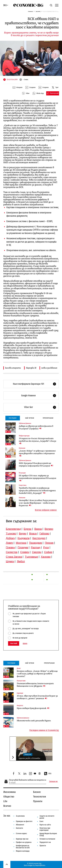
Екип (41, 821)
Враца (33, 533)
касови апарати (13, 368)
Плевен (10, 547)
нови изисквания (49, 368)
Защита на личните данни (47, 817)
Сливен (25, 552)
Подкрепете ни (45, 842)
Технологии (40, 797)
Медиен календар (23, 851)
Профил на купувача (24, 842)
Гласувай (14, 643)
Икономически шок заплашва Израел (34, 721)
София (48, 552)
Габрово (44, 533)
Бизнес (38, 11)
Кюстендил (39, 538)
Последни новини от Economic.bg (44, 730)
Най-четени (30, 418)
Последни (13, 418)
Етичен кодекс (21, 834)
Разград (36, 547)
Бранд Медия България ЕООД (48, 835)
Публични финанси (25, 423)
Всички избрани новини (46, 510)
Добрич (10, 538)
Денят (19, 668)
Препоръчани (48, 418)
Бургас (28, 529)
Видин (23, 533)
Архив (25, 643)
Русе (46, 547)
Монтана (21, 543)
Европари (20, 693)
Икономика (9, 792)
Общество (28, 754)
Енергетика (23, 485)
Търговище (31, 557)
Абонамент (20, 825)
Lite (5, 801)
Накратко (20, 706)
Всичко (7, 806)
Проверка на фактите (24, 821)
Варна (38, 529)
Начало (31, 11)
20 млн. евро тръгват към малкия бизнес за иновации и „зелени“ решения (37, 697)
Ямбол (21, 561)
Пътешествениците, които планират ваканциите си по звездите (35, 685)
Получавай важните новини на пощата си (28, 780)
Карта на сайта (45, 825)
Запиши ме (53, 781)
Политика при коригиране (45, 829)
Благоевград (13, 529)
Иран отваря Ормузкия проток (33, 708)
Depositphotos (40, 865)
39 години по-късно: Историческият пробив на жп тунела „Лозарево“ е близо (37, 441)
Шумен (10, 561)
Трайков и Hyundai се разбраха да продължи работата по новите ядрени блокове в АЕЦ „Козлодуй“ (37, 491)
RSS (48, 774)
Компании (22, 448)
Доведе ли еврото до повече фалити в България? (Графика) (36, 427)
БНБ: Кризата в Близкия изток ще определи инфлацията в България (36, 464)
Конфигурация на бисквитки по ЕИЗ (23, 847)
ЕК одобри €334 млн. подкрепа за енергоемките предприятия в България (37, 478)
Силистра (12, 552)
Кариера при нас (22, 839)
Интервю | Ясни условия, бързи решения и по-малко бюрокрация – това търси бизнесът (38, 503)
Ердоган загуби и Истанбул (29, 758)
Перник (49, 543)
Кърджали (24, 538)
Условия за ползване (47, 839)
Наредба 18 (31, 368)
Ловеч (9, 543)
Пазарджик (35, 543)
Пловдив (23, 547)
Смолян (37, 552)
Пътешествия (21, 681)
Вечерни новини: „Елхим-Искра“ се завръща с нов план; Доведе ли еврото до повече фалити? (37, 674)
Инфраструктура (24, 436)
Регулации (22, 473)
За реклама (20, 816)
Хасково (46, 557)
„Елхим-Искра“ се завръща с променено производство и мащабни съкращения (37, 453)
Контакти (19, 828)
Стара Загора (14, 557)
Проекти (38, 801)
